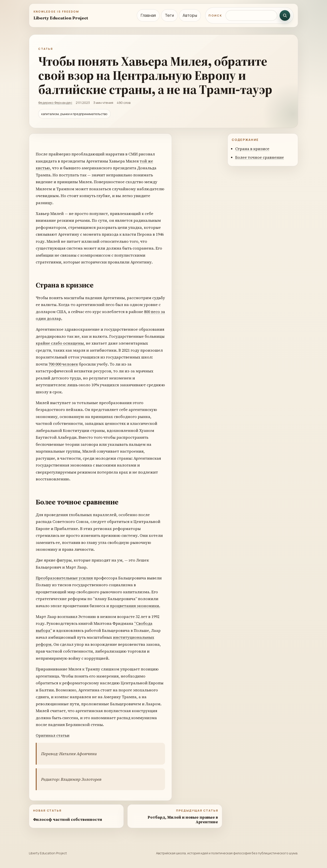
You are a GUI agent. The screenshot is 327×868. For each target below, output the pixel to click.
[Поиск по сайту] (251, 15)
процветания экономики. (135, 606)
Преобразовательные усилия (64, 578)
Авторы (190, 15)
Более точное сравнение (260, 157)
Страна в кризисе (252, 149)
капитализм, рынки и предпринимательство (74, 114)
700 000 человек (63, 364)
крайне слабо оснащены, (60, 343)
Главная (148, 15)
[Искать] (285, 15)
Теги (169, 15)
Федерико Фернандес (55, 103)
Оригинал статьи (53, 735)
